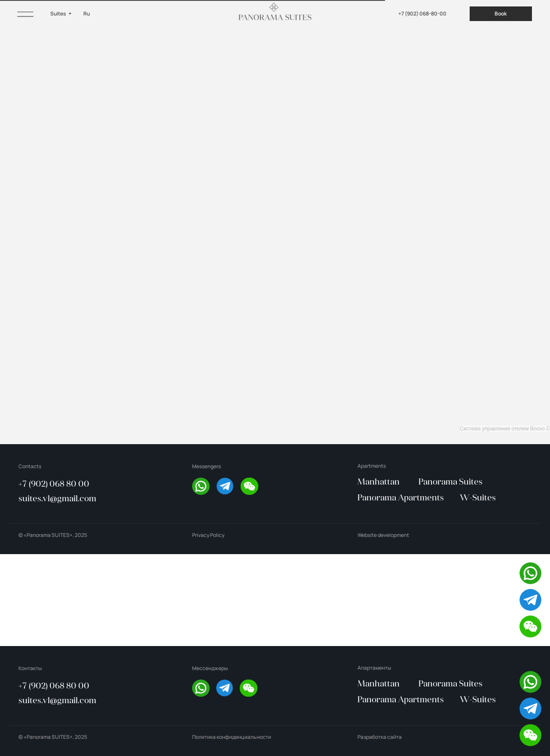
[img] (25, 14)
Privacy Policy (208, 535)
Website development (383, 535)
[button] (249, 486)
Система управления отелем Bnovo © (505, 429)
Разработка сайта (380, 737)
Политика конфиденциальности (232, 737)
